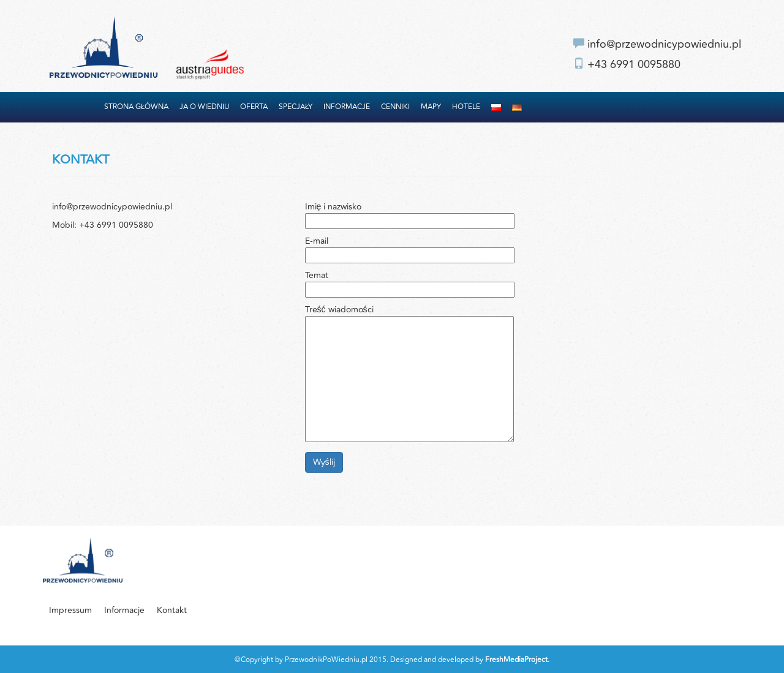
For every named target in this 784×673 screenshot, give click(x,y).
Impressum (70, 610)
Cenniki (395, 107)
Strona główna (136, 107)
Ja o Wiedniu (204, 107)
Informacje (347, 107)
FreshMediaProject (516, 660)
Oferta (254, 107)
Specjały (296, 107)
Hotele (466, 107)
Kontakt (172, 610)
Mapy (431, 107)
